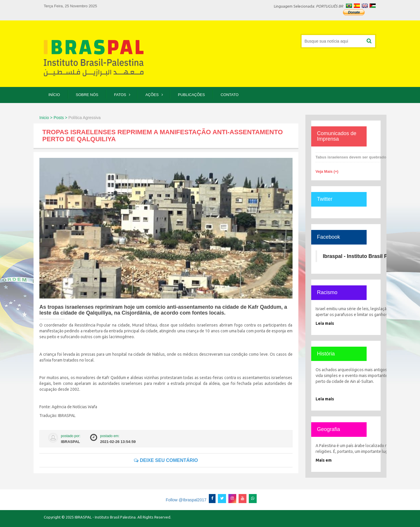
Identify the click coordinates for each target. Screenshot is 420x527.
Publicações (191, 95)
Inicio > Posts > (53, 118)
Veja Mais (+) (327, 171)
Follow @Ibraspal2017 (186, 500)
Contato (229, 95)
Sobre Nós (87, 95)
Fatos (120, 95)
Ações (152, 95)
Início (54, 95)
